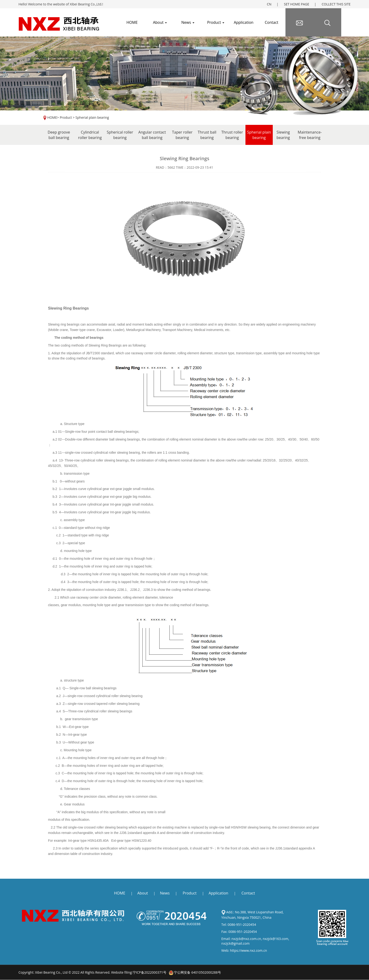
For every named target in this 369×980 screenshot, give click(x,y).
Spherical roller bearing (120, 135)
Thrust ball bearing (207, 135)
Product (216, 22)
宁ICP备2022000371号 (150, 972)
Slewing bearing (283, 135)
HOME (52, 117)
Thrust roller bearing (232, 135)
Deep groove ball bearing (59, 135)
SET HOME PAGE (297, 4)
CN (269, 4)
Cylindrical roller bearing (90, 135)
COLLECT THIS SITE (336, 4)
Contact (271, 22)
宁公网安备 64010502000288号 (195, 972)
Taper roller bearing (182, 135)
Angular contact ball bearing (152, 135)
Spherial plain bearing (92, 117)
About (160, 22)
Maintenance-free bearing (310, 135)
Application (244, 22)
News (188, 22)
